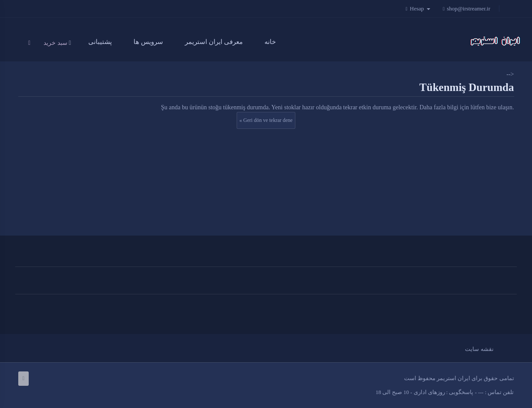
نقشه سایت (479, 349)
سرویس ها (148, 42)
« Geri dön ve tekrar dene (266, 120)
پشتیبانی (100, 42)
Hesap (420, 8)
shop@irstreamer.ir (466, 8)
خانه (270, 42)
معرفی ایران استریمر (214, 42)
